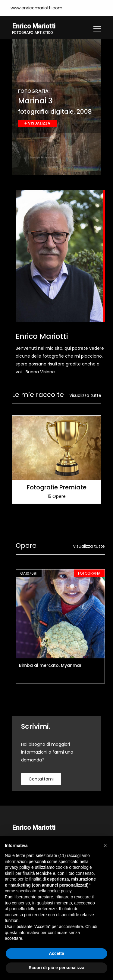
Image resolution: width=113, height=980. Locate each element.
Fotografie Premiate (57, 487)
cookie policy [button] (60, 891)
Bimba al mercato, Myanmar (50, 665)
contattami (41, 779)
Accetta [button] (56, 953)
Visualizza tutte (85, 395)
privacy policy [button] (17, 867)
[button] (105, 845)
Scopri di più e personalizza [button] (56, 968)
